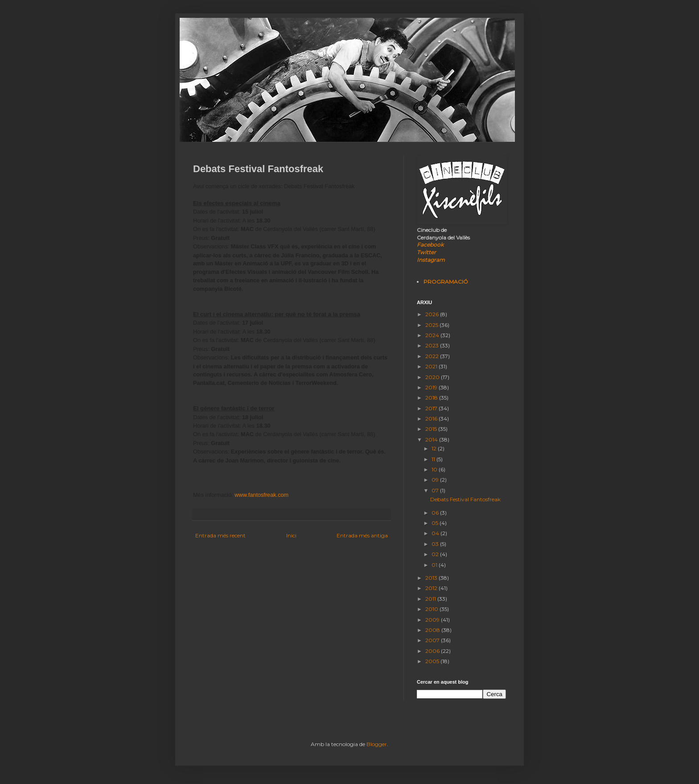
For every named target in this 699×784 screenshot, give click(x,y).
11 (434, 459)
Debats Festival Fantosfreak (465, 499)
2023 (433, 345)
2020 (433, 377)
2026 (433, 314)
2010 (432, 609)
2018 (432, 398)
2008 (433, 630)
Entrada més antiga (362, 535)
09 (436, 480)
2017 (432, 408)
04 (436, 533)
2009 (433, 620)
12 (435, 448)
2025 (432, 325)
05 (436, 523)
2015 (432, 429)
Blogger (377, 744)
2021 (432, 366)
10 (435, 469)
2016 (432, 419)
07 (436, 490)
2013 (432, 578)
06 (436, 513)
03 (436, 544)
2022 (433, 356)
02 (436, 554)
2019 (432, 387)
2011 (431, 599)
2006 (433, 651)
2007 (433, 640)
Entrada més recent (220, 535)
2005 (433, 661)
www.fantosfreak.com (261, 495)
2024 (433, 335)
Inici (291, 535)
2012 (432, 588)
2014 (432, 439)
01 (435, 565)
